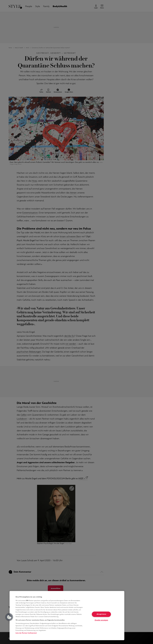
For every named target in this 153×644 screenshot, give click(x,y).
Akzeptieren (101, 614)
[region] (67, 616)
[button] (9, 617)
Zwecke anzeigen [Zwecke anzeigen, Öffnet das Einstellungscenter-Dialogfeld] (101, 620)
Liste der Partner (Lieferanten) (26, 633)
